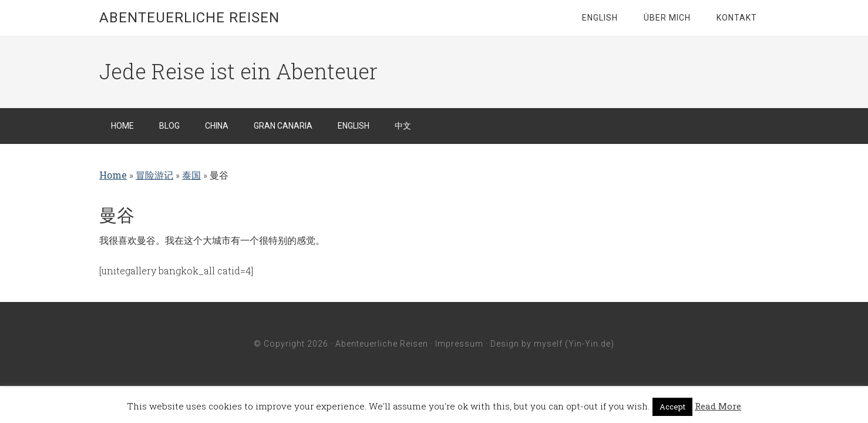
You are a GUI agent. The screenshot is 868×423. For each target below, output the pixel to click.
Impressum (459, 344)
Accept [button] (672, 407)
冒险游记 (154, 175)
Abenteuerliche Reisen (189, 18)
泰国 (191, 175)
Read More (718, 406)
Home (113, 175)
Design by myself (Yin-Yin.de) (552, 344)
